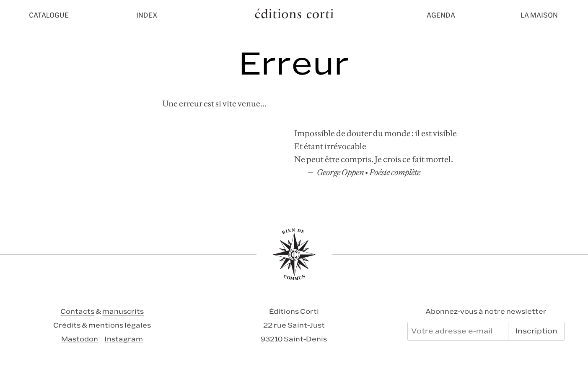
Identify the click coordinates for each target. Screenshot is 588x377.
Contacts (77, 311)
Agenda (441, 15)
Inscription (536, 331)
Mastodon (80, 339)
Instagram (124, 339)
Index (147, 15)
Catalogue (49, 15)
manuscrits (123, 311)
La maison (539, 15)
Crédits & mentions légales (102, 325)
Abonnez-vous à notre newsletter (486, 311)
